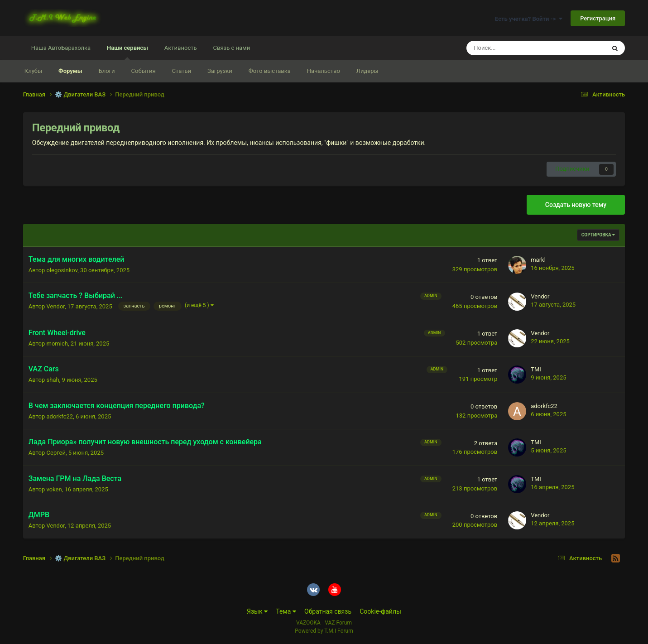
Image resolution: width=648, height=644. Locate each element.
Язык (257, 611)
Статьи (182, 71)
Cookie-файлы (380, 611)
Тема (286, 611)
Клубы (33, 71)
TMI (536, 369)
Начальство (324, 71)
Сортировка (598, 235)
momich (57, 344)
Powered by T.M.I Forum (324, 631)
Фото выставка (270, 71)
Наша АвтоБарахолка (61, 48)
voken (54, 489)
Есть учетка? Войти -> (529, 19)
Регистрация (598, 18)
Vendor (56, 306)
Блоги (106, 71)
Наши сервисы (127, 52)
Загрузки (220, 71)
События (144, 71)
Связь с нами (232, 48)
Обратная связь (328, 611)
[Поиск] (512, 48)
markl (538, 260)
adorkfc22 (60, 416)
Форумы (70, 71)
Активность (181, 48)
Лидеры (367, 71)
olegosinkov (62, 270)
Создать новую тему (576, 205)
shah (53, 380)
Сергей (56, 453)
